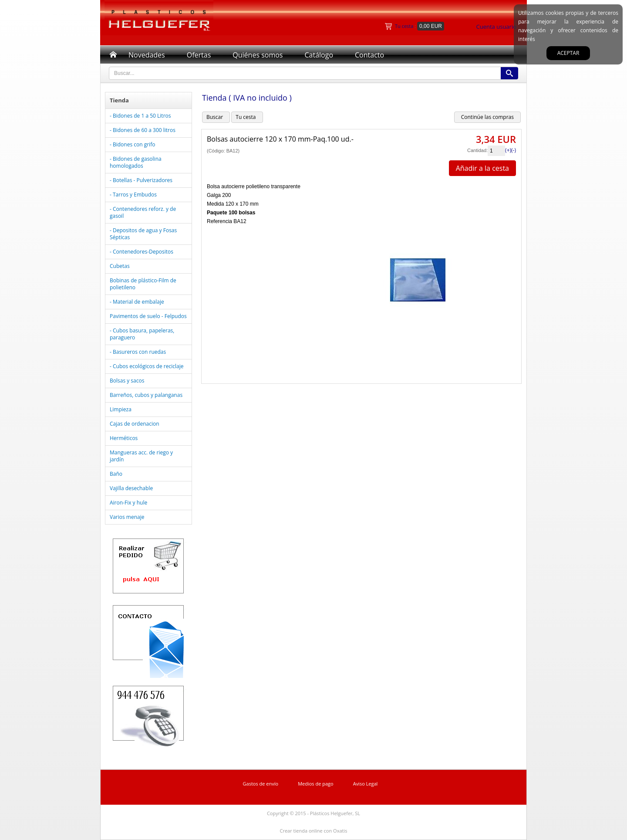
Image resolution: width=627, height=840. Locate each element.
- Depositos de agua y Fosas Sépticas (143, 234)
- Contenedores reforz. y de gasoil (143, 212)
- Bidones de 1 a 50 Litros (140, 116)
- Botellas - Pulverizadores (141, 180)
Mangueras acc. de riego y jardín (141, 456)
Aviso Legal (366, 784)
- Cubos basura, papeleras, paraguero (142, 334)
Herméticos (124, 438)
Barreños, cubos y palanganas (146, 395)
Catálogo (319, 55)
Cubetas (120, 266)
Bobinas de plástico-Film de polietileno (143, 284)
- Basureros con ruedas (138, 352)
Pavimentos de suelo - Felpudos (148, 316)
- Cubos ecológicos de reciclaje (147, 366)
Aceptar (568, 53)
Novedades (147, 55)
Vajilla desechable (131, 488)
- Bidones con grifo (132, 144)
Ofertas (199, 55)
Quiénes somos (258, 55)
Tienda (119, 100)
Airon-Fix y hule (128, 503)
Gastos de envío (261, 784)
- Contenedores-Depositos (142, 252)
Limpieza (121, 409)
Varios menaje (127, 517)
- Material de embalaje (137, 302)
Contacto (369, 55)
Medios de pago (316, 784)
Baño (116, 474)
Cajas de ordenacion (135, 424)
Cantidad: (477, 150)
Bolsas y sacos (127, 381)
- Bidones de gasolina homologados (136, 162)
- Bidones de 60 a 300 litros (143, 130)
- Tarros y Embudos (133, 195)
